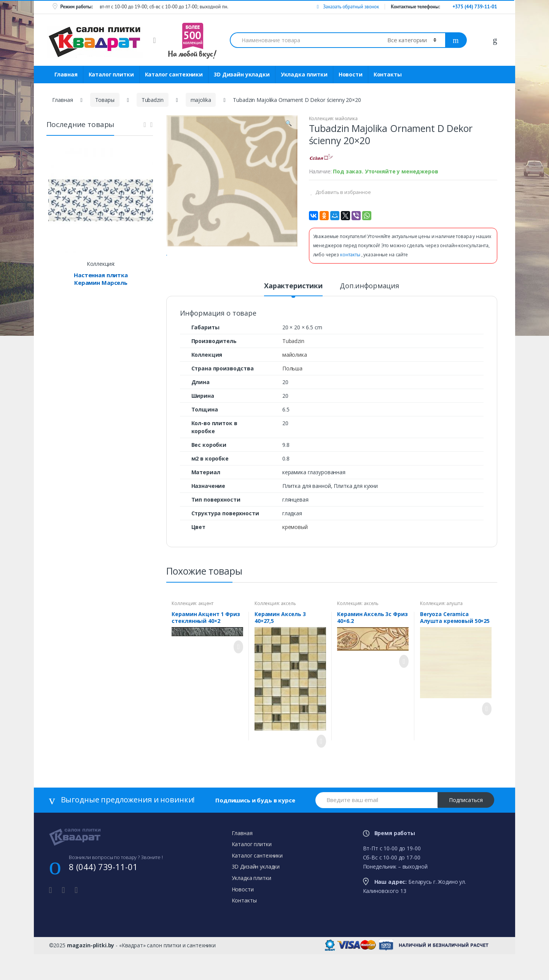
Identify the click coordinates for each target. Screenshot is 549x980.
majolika (201, 100)
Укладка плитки (304, 74)
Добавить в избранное (343, 192)
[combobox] (304, 40)
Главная (66, 74)
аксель (288, 633)
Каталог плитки (111, 74)
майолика (346, 118)
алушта (454, 633)
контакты (351, 255)
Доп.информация (369, 315)
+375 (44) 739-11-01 (475, 7)
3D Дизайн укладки (242, 74)
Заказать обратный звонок (348, 7)
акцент (206, 633)
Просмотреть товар (236, 677)
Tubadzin (153, 100)
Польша (292, 398)
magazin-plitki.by (91, 975)
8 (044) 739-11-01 (103, 896)
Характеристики (293, 315)
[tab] (293, 318)
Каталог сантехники (174, 74)
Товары (105, 100)
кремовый (295, 557)
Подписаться (466, 830)
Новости (351, 74)
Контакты (388, 74)
